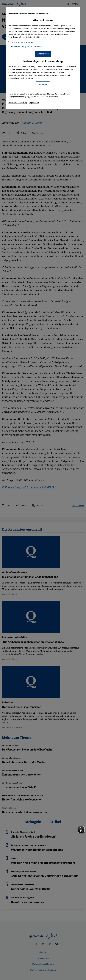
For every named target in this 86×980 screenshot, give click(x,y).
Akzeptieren (43, 54)
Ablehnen (43, 85)
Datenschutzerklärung (18, 75)
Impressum (34, 102)
